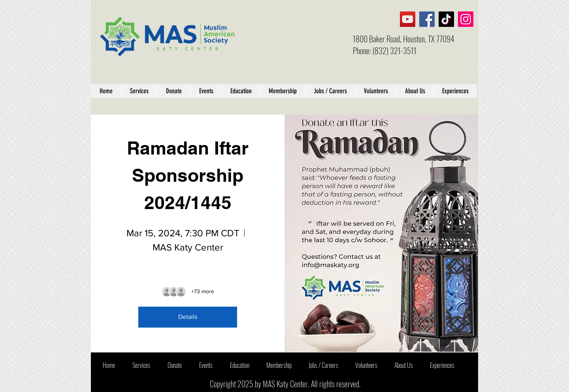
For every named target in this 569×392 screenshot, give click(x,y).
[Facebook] (427, 19)
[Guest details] (203, 292)
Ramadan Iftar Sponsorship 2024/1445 (190, 175)
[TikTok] (446, 19)
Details (188, 317)
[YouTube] (408, 19)
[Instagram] (466, 19)
